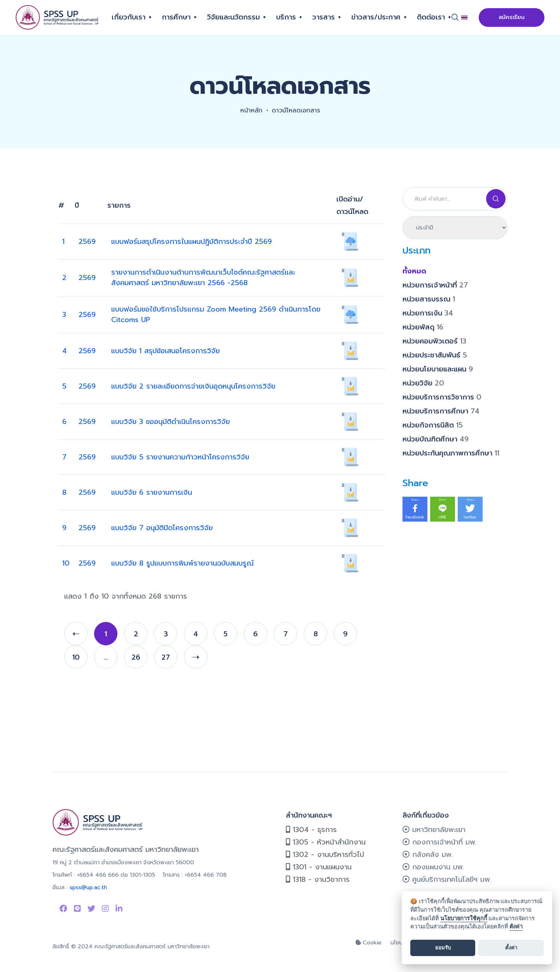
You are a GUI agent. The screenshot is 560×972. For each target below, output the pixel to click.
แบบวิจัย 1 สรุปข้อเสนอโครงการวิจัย (165, 351)
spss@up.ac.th (88, 887)
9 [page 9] (345, 634)
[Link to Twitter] (91, 909)
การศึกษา (176, 17)
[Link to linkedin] (119, 909)
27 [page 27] (166, 657)
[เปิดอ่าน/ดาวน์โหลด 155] (350, 492)
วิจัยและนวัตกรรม (233, 17)
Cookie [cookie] (368, 943)
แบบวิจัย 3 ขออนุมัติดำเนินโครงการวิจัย (171, 422)
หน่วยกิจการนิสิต (433, 425)
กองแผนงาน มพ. (433, 867)
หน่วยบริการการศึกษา (441, 411)
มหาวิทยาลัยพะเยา (434, 830)
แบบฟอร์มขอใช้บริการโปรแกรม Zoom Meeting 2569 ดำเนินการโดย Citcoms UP (216, 314)
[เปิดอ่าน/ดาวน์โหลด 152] (350, 386)
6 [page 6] (255, 634)
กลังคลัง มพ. (428, 855)
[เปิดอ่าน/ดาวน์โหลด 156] (350, 527)
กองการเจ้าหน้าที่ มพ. (440, 842)
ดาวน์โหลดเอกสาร (296, 110)
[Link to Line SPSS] (77, 909)
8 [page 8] (316, 634)
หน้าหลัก (251, 110)
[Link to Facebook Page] (63, 909)
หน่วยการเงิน (428, 313)
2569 (87, 242)
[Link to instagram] (105, 909)
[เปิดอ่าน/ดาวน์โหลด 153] (350, 421)
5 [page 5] (226, 634)
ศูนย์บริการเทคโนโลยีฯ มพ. (447, 879)
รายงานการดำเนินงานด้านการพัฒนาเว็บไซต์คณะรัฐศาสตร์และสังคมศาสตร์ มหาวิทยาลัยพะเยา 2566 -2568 (203, 278)
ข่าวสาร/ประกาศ (376, 17)
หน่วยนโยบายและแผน (438, 369)
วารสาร (324, 17)
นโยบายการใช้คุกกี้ (464, 919)
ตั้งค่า (516, 927)
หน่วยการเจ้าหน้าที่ (435, 285)
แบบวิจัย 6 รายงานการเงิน (152, 492)
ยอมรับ (443, 948)
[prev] (76, 634)
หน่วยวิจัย (423, 383)
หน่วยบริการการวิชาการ (442, 397)
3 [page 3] (166, 634)
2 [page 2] (136, 634)
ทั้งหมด (414, 271)
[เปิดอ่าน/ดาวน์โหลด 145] (350, 457)
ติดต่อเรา (431, 17)
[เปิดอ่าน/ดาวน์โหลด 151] (350, 350)
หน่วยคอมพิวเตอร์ (434, 341)
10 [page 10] (76, 657)
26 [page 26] (136, 657)
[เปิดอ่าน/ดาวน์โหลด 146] (350, 563)
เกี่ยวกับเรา (129, 17)
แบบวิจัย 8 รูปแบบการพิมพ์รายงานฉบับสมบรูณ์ (182, 563)
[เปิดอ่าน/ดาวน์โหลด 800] (350, 314)
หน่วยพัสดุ (423, 327)
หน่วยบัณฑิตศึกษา (436, 439)
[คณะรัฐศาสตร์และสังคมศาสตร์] (58, 17)
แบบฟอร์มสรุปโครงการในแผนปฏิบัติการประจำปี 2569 (192, 242)
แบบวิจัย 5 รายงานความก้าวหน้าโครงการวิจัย (180, 457)
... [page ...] (106, 657)
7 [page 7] (286, 634)
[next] (196, 657)
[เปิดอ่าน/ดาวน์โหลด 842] (350, 277)
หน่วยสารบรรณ (429, 299)
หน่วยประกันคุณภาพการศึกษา (451, 453)
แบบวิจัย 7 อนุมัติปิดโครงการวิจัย (162, 528)
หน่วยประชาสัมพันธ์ (435, 355)
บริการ (286, 17)
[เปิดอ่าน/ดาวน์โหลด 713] (350, 241)
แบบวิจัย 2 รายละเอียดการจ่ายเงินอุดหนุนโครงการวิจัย (193, 386)
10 (66, 563)
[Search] (455, 199)
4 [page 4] (196, 634)
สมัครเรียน (512, 17)
